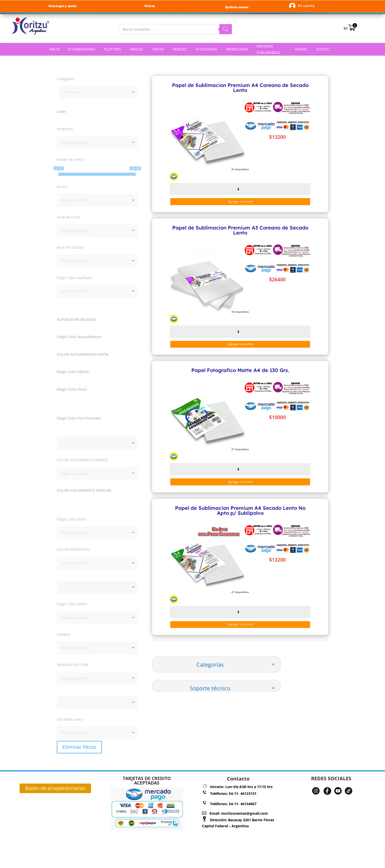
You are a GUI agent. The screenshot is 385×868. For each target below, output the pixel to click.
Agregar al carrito (240, 201)
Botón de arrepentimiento (55, 776)
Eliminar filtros (79, 735)
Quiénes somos (237, 7)
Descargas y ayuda (62, 6)
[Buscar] (226, 29)
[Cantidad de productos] (240, 189)
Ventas (150, 6)
